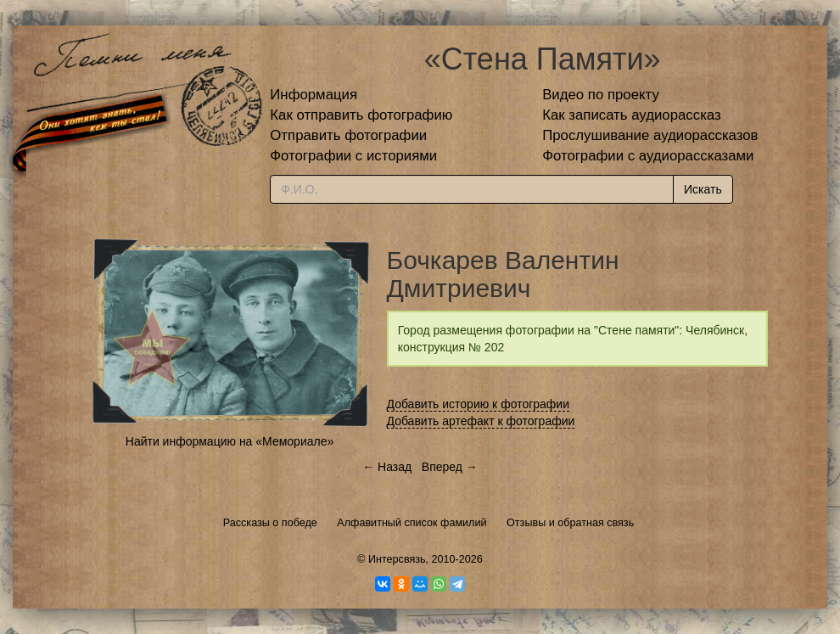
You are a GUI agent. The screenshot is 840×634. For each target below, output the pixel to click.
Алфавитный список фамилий (412, 523)
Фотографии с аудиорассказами (648, 156)
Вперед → (450, 467)
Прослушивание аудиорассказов (650, 135)
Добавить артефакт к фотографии (481, 421)
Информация (314, 95)
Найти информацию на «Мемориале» (230, 441)
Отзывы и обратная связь (570, 523)
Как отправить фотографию (361, 115)
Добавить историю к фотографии (479, 404)
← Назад (387, 467)
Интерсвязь (397, 559)
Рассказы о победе (270, 523)
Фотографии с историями (353, 156)
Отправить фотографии (348, 135)
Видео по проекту (601, 95)
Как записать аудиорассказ (632, 115)
